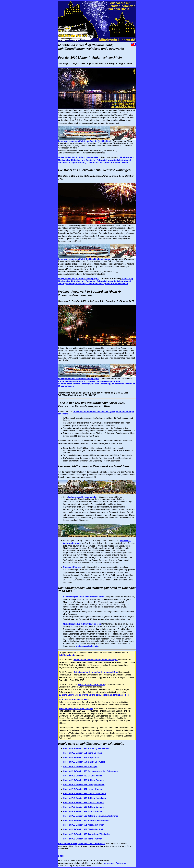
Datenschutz (122, 863)
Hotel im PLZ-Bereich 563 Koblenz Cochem (83, 807)
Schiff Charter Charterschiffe (91, 685)
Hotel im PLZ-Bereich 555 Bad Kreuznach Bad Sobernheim (91, 771)
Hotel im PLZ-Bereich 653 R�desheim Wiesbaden (87, 834)
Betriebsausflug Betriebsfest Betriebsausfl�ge (96, 672)
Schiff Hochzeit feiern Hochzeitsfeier (76, 709)
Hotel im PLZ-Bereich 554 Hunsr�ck (80, 767)
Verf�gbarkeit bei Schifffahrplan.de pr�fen (79, 157)
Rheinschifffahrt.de (72, 567)
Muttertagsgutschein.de (87, 646)
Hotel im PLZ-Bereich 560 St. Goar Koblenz (83, 776)
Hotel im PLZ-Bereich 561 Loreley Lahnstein (84, 785)
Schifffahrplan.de (67, 655)
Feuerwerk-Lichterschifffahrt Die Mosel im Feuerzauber (84, 259)
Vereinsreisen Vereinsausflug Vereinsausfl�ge (96, 660)
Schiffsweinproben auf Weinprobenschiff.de (84, 597)
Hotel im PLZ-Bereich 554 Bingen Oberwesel (84, 762)
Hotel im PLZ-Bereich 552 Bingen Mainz (82, 757)
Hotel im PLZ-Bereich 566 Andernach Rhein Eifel (86, 820)
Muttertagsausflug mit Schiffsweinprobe (82, 624)
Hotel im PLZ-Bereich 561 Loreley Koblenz (83, 789)
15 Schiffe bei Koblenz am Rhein (74, 699)
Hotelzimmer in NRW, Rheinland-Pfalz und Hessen (82, 844)
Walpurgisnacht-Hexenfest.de (82, 497)
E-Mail (61, 856)
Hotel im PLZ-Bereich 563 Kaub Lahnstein (83, 811)
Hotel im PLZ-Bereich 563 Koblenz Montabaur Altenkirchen (91, 816)
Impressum (109, 863)
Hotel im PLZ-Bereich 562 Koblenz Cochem (83, 803)
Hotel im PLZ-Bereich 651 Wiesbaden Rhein (84, 825)
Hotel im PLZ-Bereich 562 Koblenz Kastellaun (84, 798)
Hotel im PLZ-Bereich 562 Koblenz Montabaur (85, 794)
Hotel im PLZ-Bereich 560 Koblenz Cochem (83, 780)
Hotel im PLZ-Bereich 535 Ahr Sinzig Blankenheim (87, 748)
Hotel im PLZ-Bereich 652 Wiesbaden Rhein (84, 829)
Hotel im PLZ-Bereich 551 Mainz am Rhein (83, 753)
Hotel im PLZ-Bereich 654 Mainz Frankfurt (83, 839)
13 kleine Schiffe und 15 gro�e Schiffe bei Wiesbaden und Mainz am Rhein (94, 695)
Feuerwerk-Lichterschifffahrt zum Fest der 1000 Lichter (84, 141)
